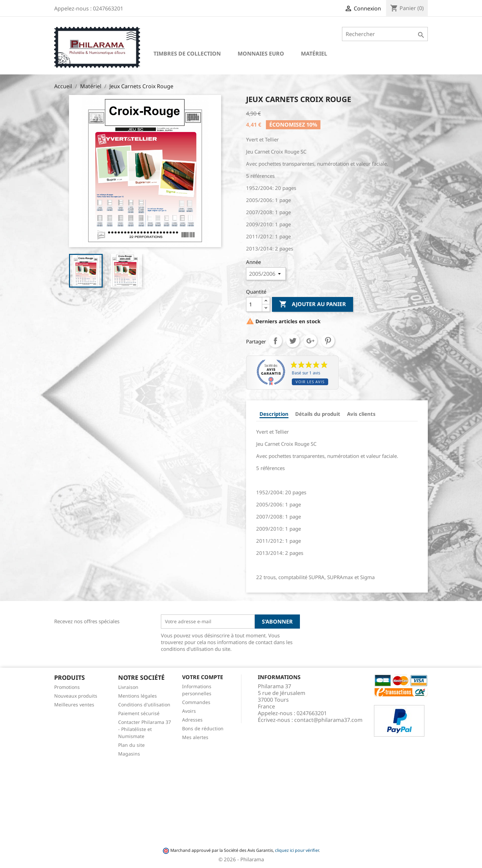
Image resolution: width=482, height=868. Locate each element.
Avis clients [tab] (361, 414)
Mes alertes (195, 737)
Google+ (310, 341)
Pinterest (328, 341)
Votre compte (203, 677)
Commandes (196, 702)
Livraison (128, 687)
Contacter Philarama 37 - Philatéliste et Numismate (145, 729)
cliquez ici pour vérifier (297, 850)
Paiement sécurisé (139, 713)
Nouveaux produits (76, 696)
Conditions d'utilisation (144, 705)
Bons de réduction (203, 728)
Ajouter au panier (313, 304)
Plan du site (131, 745)
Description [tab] (274, 414)
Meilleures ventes (74, 705)
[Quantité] (254, 304)
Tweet (293, 341)
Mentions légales (137, 696)
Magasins (129, 754)
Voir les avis (310, 382)
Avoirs (189, 711)
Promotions (67, 687)
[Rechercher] (385, 34)
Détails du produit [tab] (318, 414)
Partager (275, 341)
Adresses (192, 720)
